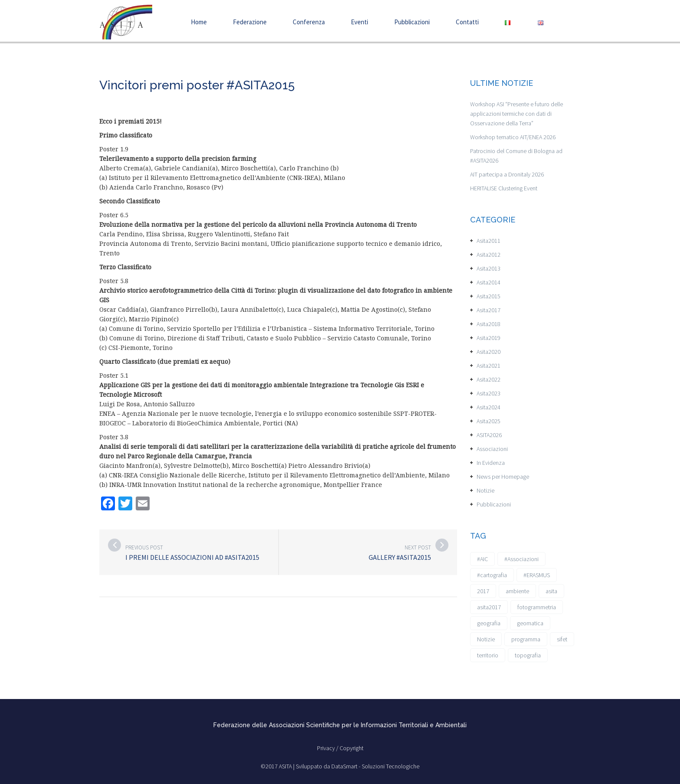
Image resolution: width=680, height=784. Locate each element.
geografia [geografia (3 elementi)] (489, 623)
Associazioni (492, 449)
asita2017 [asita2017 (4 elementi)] (489, 607)
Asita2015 (489, 296)
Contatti (467, 22)
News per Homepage (503, 477)
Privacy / (328, 748)
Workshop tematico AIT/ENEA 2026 (513, 137)
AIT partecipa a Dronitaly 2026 (507, 174)
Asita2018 (489, 324)
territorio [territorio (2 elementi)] (488, 655)
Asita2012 (489, 255)
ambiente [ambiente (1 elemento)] (517, 591)
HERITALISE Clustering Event (504, 188)
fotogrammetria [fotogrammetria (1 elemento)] (537, 607)
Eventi (360, 22)
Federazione (250, 22)
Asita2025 (489, 421)
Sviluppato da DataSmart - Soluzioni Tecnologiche (358, 766)
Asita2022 (489, 379)
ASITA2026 (489, 435)
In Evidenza (491, 463)
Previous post (144, 547)
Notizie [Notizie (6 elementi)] (486, 639)
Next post (418, 547)
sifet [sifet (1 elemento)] (562, 639)
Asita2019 (489, 338)
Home (199, 22)
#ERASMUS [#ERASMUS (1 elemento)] (537, 575)
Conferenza (309, 22)
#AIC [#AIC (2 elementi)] (482, 559)
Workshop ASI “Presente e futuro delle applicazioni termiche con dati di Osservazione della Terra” (517, 114)
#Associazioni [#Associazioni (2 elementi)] (521, 559)
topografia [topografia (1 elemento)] (528, 655)
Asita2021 (489, 366)
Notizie (485, 490)
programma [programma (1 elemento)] (526, 639)
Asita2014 (489, 282)
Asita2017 (489, 310)
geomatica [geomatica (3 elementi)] (530, 623)
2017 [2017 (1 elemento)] (483, 591)
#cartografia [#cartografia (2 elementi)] (492, 575)
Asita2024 (489, 407)
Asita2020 (489, 352)
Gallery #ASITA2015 (400, 557)
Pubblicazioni (412, 22)
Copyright (351, 748)
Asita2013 (489, 268)
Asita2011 (489, 241)
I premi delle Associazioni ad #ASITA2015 (192, 557)
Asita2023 (489, 393)
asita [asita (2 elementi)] (551, 591)
